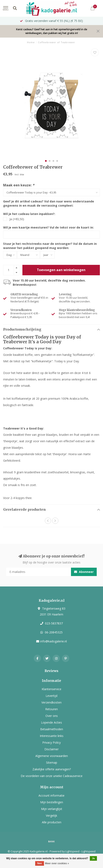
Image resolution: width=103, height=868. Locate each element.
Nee (40, 863)
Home (31, 42)
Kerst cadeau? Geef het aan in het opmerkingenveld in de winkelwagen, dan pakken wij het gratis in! (51, 31)
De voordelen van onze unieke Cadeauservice (52, 776)
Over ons (52, 716)
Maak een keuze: (19, 185)
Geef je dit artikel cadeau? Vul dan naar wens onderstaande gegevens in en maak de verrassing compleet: (49, 203)
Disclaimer (51, 749)
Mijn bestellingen (52, 802)
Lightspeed (72, 851)
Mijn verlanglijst (52, 809)
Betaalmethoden (52, 729)
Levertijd (51, 696)
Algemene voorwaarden (52, 756)
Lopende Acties (51, 722)
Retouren (51, 709)
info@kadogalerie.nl (53, 641)
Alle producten (52, 822)
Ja (93, 858)
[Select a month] (28, 255)
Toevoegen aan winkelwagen (61, 270)
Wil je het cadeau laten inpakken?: (29, 214)
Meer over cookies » (57, 863)
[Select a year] (47, 255)
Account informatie (51, 795)
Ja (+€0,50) (17, 219)
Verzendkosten (51, 702)
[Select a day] (10, 255)
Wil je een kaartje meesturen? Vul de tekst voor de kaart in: (48, 227)
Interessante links (52, 736)
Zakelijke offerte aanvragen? (52, 769)
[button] (46, 161)
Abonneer (84, 572)
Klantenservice (51, 689)
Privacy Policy (51, 742)
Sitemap (52, 763)
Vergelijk (51, 816)
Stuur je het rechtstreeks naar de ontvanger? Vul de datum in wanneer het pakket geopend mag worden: (50, 246)
